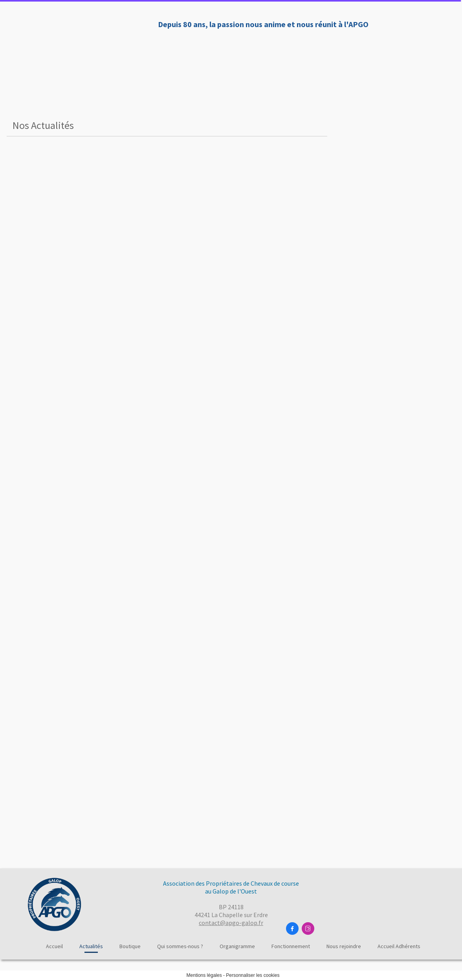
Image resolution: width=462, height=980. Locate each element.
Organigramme (290, 50)
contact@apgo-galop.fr (231, 923)
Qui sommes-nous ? (225, 50)
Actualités (126, 50)
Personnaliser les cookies (253, 975)
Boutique (168, 50)
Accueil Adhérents (399, 946)
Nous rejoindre (411, 50)
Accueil (87, 50)
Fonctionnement (351, 50)
